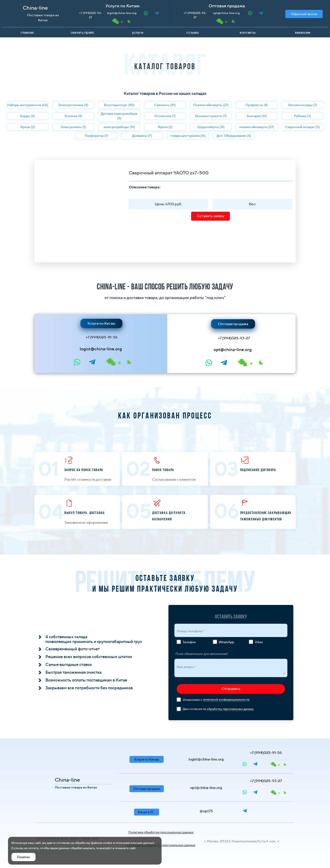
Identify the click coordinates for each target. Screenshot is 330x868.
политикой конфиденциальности (226, 699)
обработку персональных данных (230, 709)
